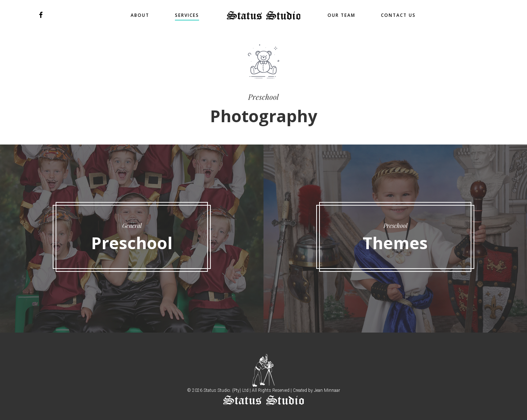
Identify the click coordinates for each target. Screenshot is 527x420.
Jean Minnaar (327, 390)
